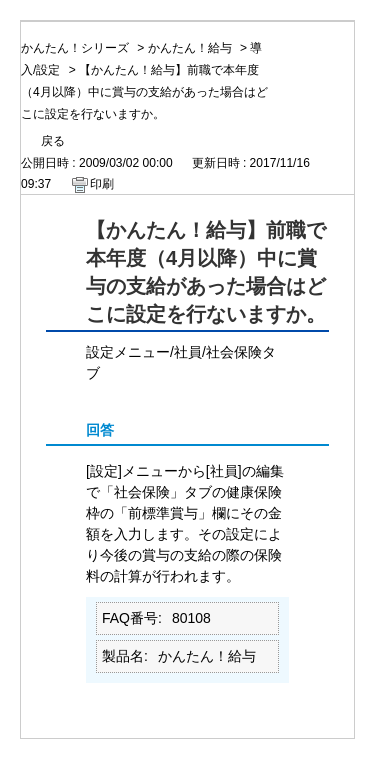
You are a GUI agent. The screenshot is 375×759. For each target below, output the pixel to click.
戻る (53, 141)
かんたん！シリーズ (75, 48)
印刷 (102, 184)
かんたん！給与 (190, 48)
